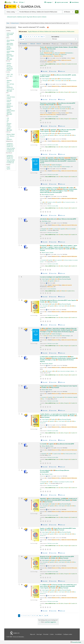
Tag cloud (29, 17)
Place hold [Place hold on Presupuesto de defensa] (44, 273)
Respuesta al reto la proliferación (57, 557)
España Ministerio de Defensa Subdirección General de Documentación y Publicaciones (51, 32)
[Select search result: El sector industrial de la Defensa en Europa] (19, 470)
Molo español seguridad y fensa (58, 130)
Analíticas (9, 63)
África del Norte (10, 84)
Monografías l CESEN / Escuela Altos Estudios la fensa (57, 109)
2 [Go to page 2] (23, 37)
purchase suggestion (51, 622)
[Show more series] (9, 114)
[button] (16, 2)
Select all (33, 44)
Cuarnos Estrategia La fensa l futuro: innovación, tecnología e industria (58, 371)
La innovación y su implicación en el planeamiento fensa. (59, 359)
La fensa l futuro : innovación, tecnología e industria (58, 330)
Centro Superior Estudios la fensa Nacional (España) (56, 79)
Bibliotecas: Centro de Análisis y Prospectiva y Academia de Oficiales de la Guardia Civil (9, 2)
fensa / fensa (53, 56)
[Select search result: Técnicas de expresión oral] (19, 47)
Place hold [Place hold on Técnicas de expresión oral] (44, 71)
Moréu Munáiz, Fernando (48, 195)
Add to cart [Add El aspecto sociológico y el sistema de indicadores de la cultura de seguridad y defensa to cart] (61, 215)
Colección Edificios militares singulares (11, 111)
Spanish (8, 169)
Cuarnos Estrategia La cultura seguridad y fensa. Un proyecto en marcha (58, 202)
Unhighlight (23, 44)
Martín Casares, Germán (47, 252)
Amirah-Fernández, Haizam (9, 48)
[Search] (77, 12)
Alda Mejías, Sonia (46, 221)
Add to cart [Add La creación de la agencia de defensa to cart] (61, 467)
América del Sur (10, 89)
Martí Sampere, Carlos (47, 474)
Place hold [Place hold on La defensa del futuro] (44, 353)
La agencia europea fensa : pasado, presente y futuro (58, 76)
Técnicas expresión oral (59, 48)
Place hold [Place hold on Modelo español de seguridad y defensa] (44, 154)
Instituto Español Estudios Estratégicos (52, 165)
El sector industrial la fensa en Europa (55, 471)
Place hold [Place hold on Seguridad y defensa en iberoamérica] (44, 525)
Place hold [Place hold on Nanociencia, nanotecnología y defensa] (44, 126)
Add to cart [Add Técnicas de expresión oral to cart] (61, 71)
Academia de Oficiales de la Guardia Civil (10, 145)
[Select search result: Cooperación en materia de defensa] (19, 386)
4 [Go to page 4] (27, 37)
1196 (8, 118)
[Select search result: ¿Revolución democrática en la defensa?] (19, 219)
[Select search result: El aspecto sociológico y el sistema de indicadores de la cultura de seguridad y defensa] (19, 187)
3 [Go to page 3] (24, 37)
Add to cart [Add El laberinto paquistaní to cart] (61, 325)
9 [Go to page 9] (36, 37)
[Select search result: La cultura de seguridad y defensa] (19, 158)
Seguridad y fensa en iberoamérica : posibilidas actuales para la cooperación (59, 500)
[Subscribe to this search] (48, 27)
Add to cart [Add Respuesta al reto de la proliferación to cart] (61, 581)
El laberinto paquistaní (59, 301)
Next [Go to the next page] (43, 37)
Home (8, 23)
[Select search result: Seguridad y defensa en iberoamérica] (19, 498)
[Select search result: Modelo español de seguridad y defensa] (19, 129)
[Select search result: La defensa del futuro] (19, 328)
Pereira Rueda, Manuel (47, 364)
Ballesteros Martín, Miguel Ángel (10, 56)
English (8, 167)
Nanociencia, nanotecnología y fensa (58, 104)
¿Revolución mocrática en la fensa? (58, 219)
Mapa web (33, 634)
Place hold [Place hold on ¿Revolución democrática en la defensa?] (44, 242)
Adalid (8, 95)
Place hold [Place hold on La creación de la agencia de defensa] (44, 467)
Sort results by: (55, 37)
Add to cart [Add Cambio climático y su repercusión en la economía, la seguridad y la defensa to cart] (61, 440)
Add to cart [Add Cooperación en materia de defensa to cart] (61, 411)
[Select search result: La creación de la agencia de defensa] (19, 444)
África (8, 82)
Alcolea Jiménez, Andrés (48, 51)
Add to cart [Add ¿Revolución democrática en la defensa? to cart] (61, 242)
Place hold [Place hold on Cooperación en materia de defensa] (44, 411)
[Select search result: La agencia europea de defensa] (19, 75)
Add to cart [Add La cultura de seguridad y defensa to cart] (61, 184)
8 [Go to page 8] (34, 37)
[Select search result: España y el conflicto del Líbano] (19, 528)
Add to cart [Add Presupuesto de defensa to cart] (61, 273)
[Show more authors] (9, 59)
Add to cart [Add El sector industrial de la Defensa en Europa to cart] (61, 495)
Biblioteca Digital (11, 134)
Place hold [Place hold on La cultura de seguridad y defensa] (44, 184)
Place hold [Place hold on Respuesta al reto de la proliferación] (44, 581)
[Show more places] (9, 91)
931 (8, 122)
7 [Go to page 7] (32, 37)
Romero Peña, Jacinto (47, 390)
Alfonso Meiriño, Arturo (47, 446)
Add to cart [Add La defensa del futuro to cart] (61, 353)
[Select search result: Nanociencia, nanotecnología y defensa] (19, 103)
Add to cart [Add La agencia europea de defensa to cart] (61, 100)
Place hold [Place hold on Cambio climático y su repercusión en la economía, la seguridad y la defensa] (44, 440)
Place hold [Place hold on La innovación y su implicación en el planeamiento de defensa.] (44, 382)
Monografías (10, 67)
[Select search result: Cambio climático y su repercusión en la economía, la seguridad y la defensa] (19, 414)
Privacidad (46, 634)
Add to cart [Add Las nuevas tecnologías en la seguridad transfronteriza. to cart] (61, 297)
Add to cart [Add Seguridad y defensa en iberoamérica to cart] (61, 525)
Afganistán (9, 81)
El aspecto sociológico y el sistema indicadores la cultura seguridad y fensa (59, 190)
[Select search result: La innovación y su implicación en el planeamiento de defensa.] (19, 356)
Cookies (52, 634)
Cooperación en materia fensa (59, 387)
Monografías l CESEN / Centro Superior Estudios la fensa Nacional (60, 81)
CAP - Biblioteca (10, 136)
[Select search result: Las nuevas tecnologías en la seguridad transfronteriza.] (19, 277)
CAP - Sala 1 (10, 76)
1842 (8, 120)
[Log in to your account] (61, 2)
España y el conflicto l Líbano (58, 529)
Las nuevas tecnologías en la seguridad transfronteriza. (55, 277)
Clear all (39, 44)
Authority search (21, 17)
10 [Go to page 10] (39, 37)
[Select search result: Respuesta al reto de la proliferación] (19, 556)
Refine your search (11, 27)
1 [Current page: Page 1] (21, 37)
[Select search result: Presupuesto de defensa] (19, 245)
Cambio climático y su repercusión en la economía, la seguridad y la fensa (59, 416)
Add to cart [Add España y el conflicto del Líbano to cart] (61, 553)
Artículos (9, 65)
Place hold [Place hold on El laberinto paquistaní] (44, 325)
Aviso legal (39, 634)
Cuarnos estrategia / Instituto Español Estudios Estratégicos (57, 167)
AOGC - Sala (10, 74)
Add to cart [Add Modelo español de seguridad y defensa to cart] (61, 154)
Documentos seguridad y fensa (50, 281)
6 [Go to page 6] (30, 37)
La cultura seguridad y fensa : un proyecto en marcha (59, 160)
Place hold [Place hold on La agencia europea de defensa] (44, 100)
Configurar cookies (68, 634)
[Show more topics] (9, 130)
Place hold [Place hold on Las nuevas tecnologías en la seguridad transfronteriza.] (44, 297)
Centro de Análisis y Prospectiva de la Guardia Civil (11, 150)
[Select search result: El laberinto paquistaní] (19, 300)
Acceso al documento (52, 289)
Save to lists (53, 71)
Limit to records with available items (10, 34)
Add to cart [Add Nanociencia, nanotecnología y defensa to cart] (61, 126)
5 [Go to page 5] (29, 37)
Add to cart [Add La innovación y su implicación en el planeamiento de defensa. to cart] (61, 382)
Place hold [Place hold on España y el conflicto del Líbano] (44, 553)
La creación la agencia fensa (57, 444)
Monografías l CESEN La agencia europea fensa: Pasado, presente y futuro (59, 454)
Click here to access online (53, 90)
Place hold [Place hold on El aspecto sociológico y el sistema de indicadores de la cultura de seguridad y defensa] (44, 215)
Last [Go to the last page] (22, 39)
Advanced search (11, 17)
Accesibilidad (58, 634)
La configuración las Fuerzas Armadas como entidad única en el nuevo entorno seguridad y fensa (58, 586)
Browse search (37, 17)
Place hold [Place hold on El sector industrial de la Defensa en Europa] (44, 495)
